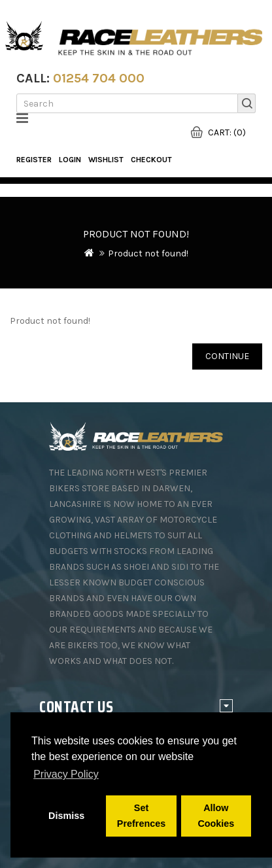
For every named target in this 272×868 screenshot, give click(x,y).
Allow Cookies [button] (216, 816)
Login (70, 160)
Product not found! (148, 253)
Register (34, 160)
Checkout (151, 160)
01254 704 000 (99, 78)
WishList (106, 160)
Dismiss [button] (66, 816)
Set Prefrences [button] (141, 816)
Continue (227, 356)
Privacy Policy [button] (66, 774)
